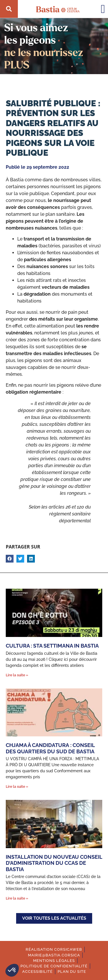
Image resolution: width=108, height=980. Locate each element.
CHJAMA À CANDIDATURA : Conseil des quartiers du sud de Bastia (50, 748)
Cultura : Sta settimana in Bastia (52, 646)
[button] (12, 970)
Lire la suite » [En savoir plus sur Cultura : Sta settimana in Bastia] (17, 675)
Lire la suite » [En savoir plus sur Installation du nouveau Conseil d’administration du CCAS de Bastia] (17, 898)
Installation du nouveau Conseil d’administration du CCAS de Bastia (54, 863)
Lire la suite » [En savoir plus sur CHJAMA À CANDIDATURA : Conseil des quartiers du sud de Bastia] (17, 787)
